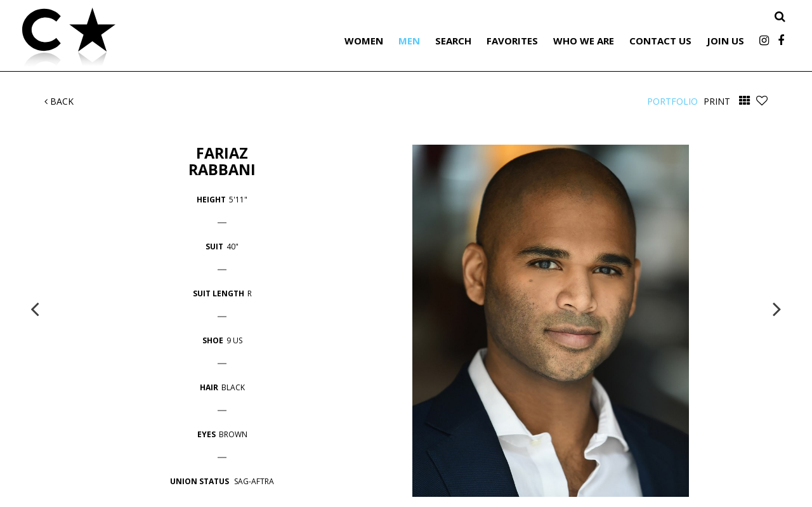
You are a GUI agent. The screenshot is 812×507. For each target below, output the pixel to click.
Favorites (512, 41)
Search (453, 41)
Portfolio (672, 101)
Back (59, 101)
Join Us (725, 41)
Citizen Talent (133, 39)
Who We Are (584, 41)
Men (409, 41)
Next (777, 308)
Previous (35, 308)
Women (364, 41)
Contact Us (660, 41)
